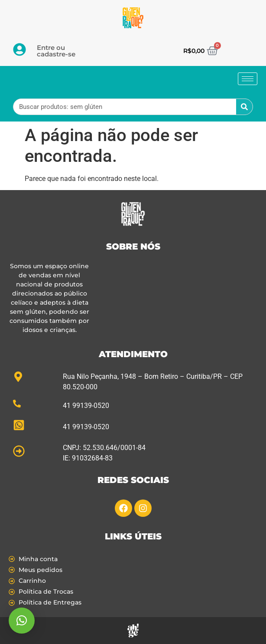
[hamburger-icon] (248, 79)
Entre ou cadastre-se (56, 51)
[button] (22, 621)
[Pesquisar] (244, 107)
